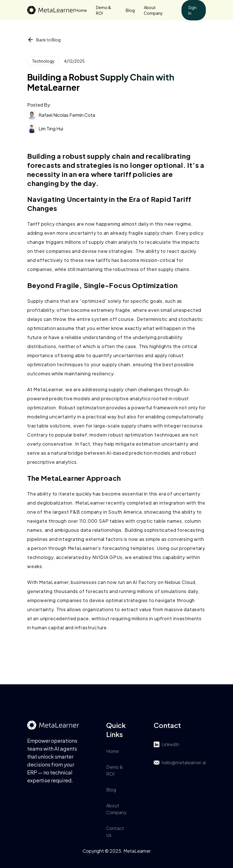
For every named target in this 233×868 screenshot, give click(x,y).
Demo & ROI (104, 10)
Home (81, 10)
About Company (153, 10)
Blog (130, 10)
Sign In (192, 10)
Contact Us (115, 832)
